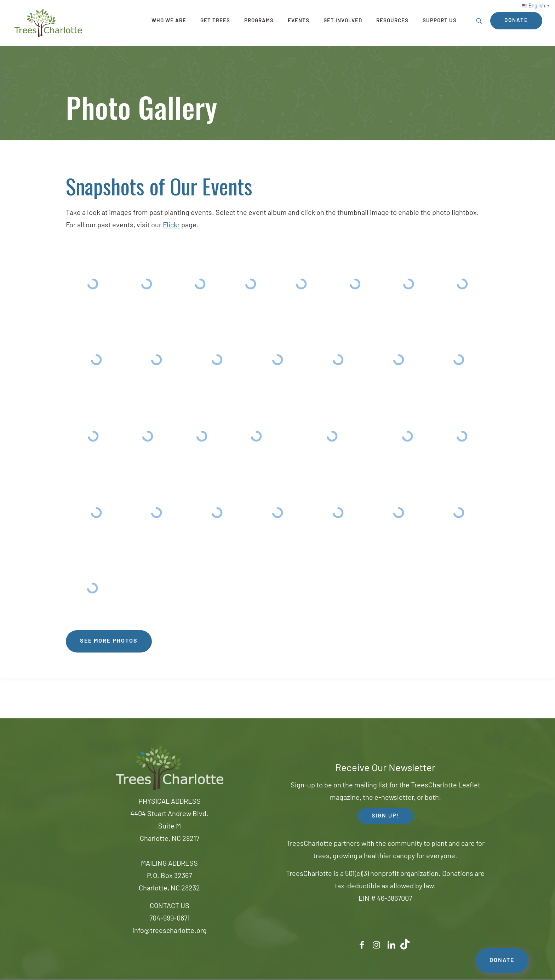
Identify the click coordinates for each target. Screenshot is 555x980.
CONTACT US (170, 906)
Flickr (171, 226)
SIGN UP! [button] (385, 816)
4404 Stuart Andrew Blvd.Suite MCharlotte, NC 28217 (169, 827)
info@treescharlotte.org (170, 931)
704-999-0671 (170, 919)
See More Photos (109, 641)
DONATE (502, 961)
